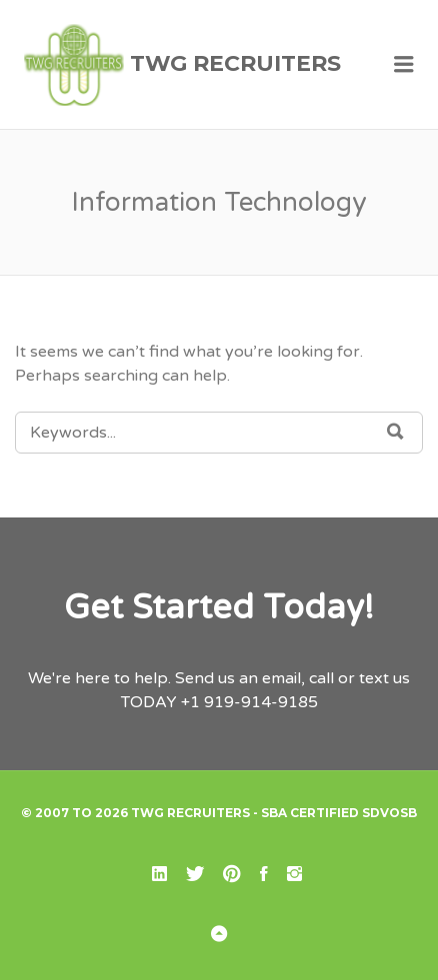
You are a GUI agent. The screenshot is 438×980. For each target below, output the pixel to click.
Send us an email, (240, 678)
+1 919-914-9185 (249, 702)
